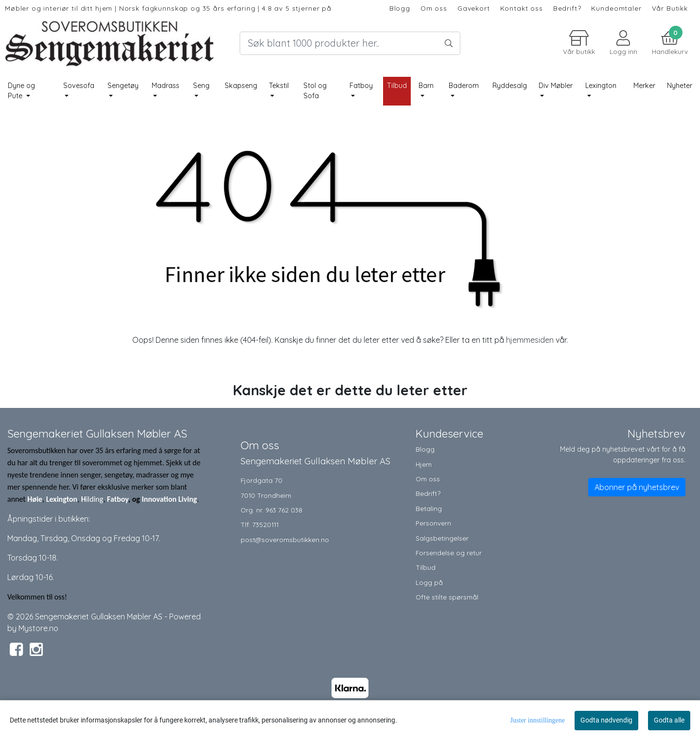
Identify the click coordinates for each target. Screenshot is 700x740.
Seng (201, 86)
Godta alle (669, 720)
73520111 (265, 524)
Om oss (434, 8)
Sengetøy (123, 86)
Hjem (424, 464)
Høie (35, 499)
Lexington (601, 86)
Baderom (464, 86)
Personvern (433, 523)
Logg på (429, 582)
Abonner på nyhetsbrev (637, 487)
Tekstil (279, 86)
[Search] (350, 43)
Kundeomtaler (616, 8)
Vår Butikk (670, 8)
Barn (426, 86)
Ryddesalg (510, 86)
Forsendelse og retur (449, 553)
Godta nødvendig (606, 720)
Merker (644, 86)
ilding (95, 499)
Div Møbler (556, 86)
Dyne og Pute (21, 91)
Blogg (400, 8)
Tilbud (426, 567)
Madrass (166, 86)
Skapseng (241, 86)
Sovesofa (79, 86)
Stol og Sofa (315, 91)
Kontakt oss (522, 8)
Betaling (429, 508)
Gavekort (474, 8)
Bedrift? (567, 8)
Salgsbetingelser (442, 538)
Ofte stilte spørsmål (447, 597)
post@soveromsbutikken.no (285, 539)
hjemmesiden (530, 340)
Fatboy (361, 86)
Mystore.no (38, 628)
